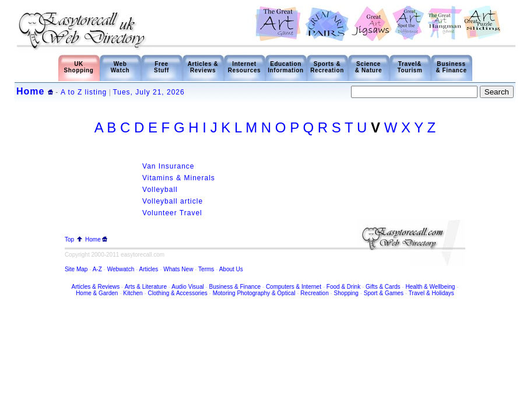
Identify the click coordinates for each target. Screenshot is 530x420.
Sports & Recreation (327, 67)
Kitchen (133, 293)
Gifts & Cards (383, 287)
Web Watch (120, 67)
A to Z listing (84, 92)
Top (73, 239)
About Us (231, 269)
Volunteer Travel (172, 213)
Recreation (314, 293)
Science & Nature (368, 67)
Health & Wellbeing (430, 287)
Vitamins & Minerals (179, 178)
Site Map (76, 269)
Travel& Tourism (410, 67)
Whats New (178, 269)
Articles (149, 269)
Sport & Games (384, 293)
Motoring (224, 293)
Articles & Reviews (203, 67)
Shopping (346, 293)
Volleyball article (173, 201)
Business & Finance (451, 67)
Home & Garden (97, 293)
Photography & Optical (266, 293)
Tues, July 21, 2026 (148, 92)
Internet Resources (245, 67)
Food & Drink (343, 287)
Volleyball (160, 190)
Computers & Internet (294, 287)
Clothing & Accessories (179, 293)
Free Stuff (162, 67)
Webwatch (122, 269)
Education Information (286, 67)
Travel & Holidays (431, 293)
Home (30, 91)
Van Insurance (169, 166)
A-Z (97, 269)
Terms (206, 269)
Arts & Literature (146, 287)
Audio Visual (187, 287)
